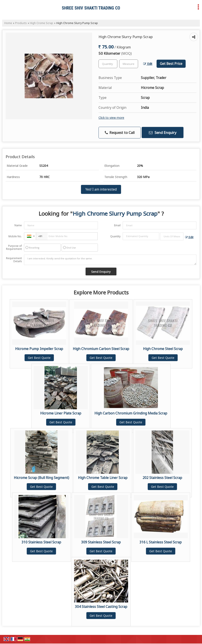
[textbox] (129, 64)
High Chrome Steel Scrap (163, 349)
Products (21, 23)
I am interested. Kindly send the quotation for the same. (110, 260)
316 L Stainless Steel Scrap (161, 542)
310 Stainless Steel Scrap (41, 542)
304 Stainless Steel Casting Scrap (101, 607)
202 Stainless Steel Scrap (162, 478)
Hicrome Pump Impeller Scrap (39, 349)
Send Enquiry (163, 132)
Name (18, 225)
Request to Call (120, 132)
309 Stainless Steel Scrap (101, 542)
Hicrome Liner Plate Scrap (61, 413)
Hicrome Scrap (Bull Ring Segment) (41, 478)
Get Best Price (171, 64)
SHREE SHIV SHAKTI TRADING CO (91, 8)
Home (8, 23)
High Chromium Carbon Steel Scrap (101, 349)
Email (117, 225)
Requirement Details (14, 260)
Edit (148, 64)
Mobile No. (15, 236)
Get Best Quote (39, 358)
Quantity (115, 236)
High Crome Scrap (41, 23)
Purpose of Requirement (14, 247)
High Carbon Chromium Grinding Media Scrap (131, 413)
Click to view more (111, 118)
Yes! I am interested (101, 189)
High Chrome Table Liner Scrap (103, 478)
